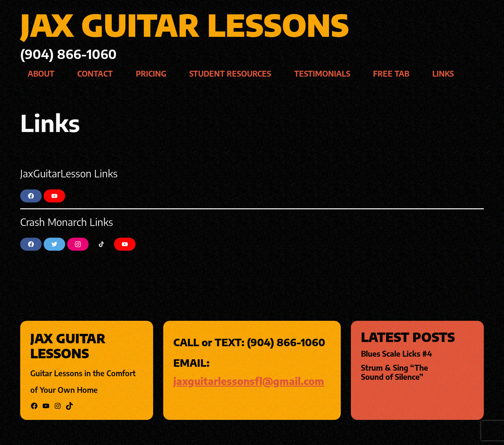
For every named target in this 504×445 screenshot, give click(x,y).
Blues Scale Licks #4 (396, 354)
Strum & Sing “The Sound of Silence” (395, 372)
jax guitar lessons (185, 24)
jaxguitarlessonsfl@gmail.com (249, 381)
